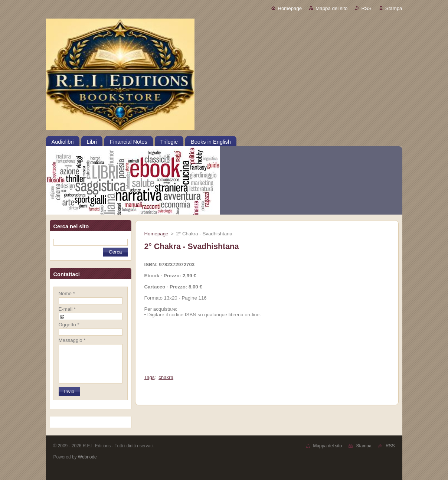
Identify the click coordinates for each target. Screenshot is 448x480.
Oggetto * (69, 325)
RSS (367, 8)
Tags (150, 377)
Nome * (67, 293)
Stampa (394, 8)
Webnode (87, 457)
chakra (166, 377)
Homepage (290, 8)
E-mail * (67, 309)
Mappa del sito (331, 8)
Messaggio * (72, 340)
